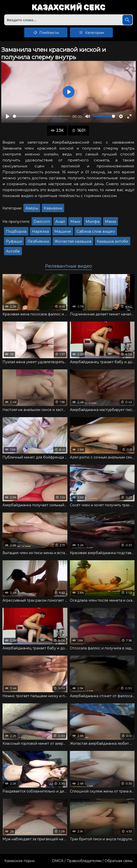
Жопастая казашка (73, 241)
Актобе (13, 251)
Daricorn (42, 221)
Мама (110, 221)
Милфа (93, 221)
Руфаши (14, 241)
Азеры (32, 208)
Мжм (75, 221)
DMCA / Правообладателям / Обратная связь (92, 861)
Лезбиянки (38, 241)
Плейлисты (46, 32)
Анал (60, 221)
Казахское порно (20, 861)
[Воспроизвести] (8, 116)
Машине (63, 231)
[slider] (42, 116)
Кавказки (53, 208)
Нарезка (40, 231)
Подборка (16, 231)
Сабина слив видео (96, 231)
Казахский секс (68, 8)
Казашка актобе (113, 241)
